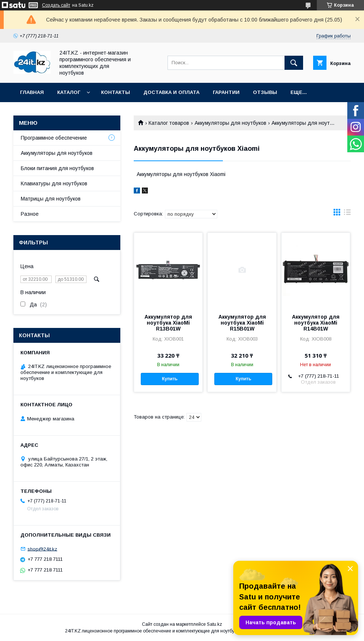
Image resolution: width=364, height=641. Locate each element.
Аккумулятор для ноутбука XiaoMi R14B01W (316, 323)
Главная (32, 92)
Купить (170, 379)
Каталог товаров (169, 123)
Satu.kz (214, 624)
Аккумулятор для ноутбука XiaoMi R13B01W (168, 323)
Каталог (69, 92)
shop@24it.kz (42, 549)
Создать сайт (56, 5)
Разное (30, 214)
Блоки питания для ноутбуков (57, 168)
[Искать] (294, 63)
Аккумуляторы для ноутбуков (230, 123)
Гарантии (226, 92)
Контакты (116, 92)
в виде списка (347, 214)
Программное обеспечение (54, 138)
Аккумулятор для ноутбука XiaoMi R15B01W (242, 323)
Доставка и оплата (171, 92)
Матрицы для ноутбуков (51, 199)
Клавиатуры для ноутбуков (54, 183)
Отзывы (265, 92)
